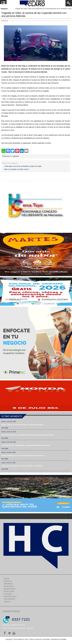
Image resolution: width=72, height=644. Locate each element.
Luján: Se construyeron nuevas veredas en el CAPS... (22, 466)
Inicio (7, 579)
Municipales (10, 589)
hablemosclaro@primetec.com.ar (14, 625)
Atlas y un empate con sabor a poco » (17, 169)
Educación (9, 591)
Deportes (16, 156)
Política (8, 581)
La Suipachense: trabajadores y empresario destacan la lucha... (26, 445)
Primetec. (64, 639)
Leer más (5, 428)
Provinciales (10, 597)
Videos (7, 602)
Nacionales (9, 599)
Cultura (8, 594)
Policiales (9, 586)
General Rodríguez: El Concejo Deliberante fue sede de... (23, 456)
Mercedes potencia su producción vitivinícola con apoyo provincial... (28, 435)
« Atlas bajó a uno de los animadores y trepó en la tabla (23, 166)
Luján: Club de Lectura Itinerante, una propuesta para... (23, 425)
